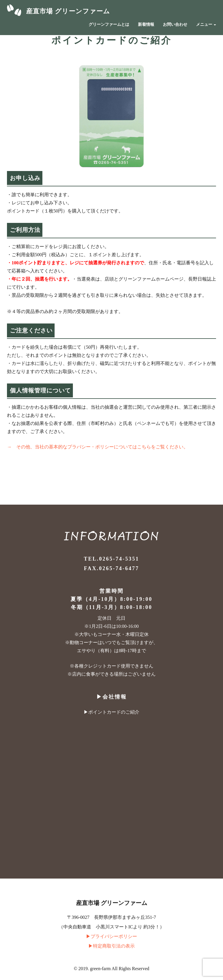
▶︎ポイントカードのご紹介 (111, 712)
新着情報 (146, 24)
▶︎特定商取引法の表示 (111, 946)
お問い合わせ (175, 24)
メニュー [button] (206, 24)
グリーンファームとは (109, 24)
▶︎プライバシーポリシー (111, 936)
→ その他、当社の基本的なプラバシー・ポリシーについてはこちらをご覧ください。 (98, 447)
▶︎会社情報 (112, 697)
